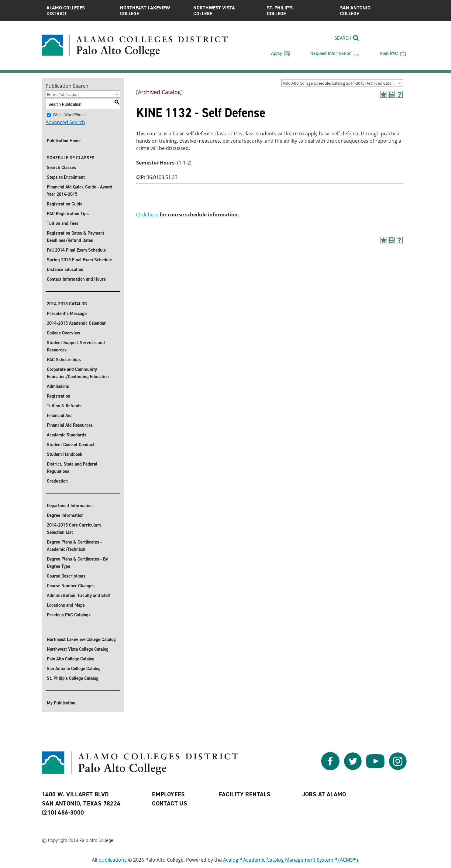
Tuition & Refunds (64, 406)
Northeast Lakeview (152, 11)
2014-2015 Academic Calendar (76, 323)
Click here (147, 215)
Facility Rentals (245, 794)
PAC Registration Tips (68, 214)
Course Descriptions (66, 576)
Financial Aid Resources (70, 425)
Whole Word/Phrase (70, 115)
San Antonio (372, 11)
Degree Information (65, 515)
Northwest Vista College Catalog (78, 649)
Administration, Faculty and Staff (79, 595)
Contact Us (170, 803)
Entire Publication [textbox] (63, 94)
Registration (59, 396)
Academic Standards (67, 435)
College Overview (64, 333)
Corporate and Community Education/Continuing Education (78, 373)
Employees (169, 794)
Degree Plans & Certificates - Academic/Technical (74, 546)
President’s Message (67, 314)
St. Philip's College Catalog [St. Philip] (73, 678)
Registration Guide (65, 204)
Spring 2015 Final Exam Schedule (79, 260)
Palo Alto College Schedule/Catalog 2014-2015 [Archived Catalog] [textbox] (340, 83)
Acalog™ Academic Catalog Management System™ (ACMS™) (291, 860)
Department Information (70, 506)
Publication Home (64, 141)
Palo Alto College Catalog (71, 659)
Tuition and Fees (63, 223)
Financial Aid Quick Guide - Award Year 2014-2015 (80, 191)
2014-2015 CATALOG (67, 304)
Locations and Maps (66, 605)
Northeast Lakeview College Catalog (81, 639)
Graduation (57, 481)
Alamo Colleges (79, 11)
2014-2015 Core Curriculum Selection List (74, 529)
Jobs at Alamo (324, 794)
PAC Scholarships (64, 360)
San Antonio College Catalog (74, 669)
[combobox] (342, 83)
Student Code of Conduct (71, 445)
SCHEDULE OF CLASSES (71, 158)
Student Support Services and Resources (76, 346)
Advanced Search (65, 122)
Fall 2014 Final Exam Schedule (76, 250)
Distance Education (65, 270)
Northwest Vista (225, 11)
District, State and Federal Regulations (72, 468)
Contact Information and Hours (76, 279)
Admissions (58, 386)
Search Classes (61, 168)
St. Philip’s (299, 11)
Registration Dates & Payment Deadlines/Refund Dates (76, 237)
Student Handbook (65, 454)
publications (113, 860)
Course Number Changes (71, 586)
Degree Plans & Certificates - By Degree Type (77, 563)
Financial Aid (59, 415)
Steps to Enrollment (66, 177)
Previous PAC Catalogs (69, 615)
